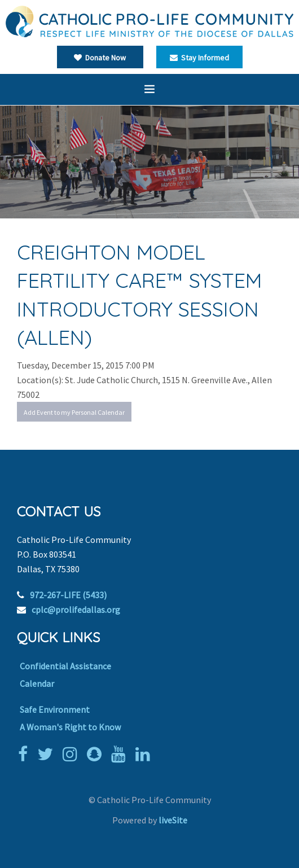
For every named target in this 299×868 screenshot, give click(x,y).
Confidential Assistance (65, 666)
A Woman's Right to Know (70, 727)
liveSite (173, 820)
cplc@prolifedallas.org (76, 610)
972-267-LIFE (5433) (68, 595)
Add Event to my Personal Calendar (74, 412)
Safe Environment (55, 709)
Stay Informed (199, 58)
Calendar (37, 683)
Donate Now (100, 58)
